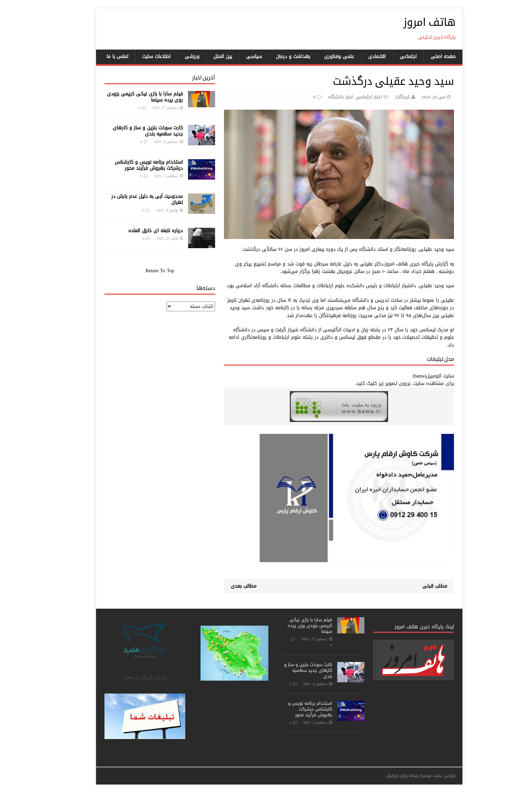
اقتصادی (364, 57)
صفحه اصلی (430, 57)
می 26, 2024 (420, 97)
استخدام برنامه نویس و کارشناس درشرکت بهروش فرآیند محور (136, 165)
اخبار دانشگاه (328, 97)
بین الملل (210, 57)
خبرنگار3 (389, 97)
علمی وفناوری (326, 57)
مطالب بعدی (230, 586)
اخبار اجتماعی (356, 97)
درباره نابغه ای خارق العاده (142, 231)
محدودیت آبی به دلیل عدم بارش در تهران (134, 199)
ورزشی (179, 57)
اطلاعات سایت (143, 57)
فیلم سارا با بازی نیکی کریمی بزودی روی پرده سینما (132, 97)
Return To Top (147, 271)
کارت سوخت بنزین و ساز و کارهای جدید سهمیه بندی (135, 131)
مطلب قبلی (422, 586)
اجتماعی (395, 57)
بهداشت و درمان (280, 57)
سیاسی (241, 57)
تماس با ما (104, 57)
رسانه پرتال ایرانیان (389, 776)
